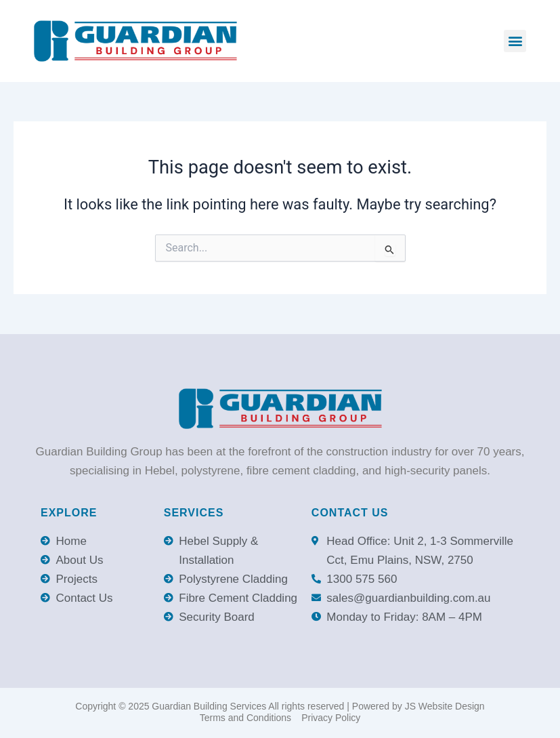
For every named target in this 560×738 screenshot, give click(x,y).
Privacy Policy (331, 718)
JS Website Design (445, 706)
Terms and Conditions (245, 718)
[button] (515, 41)
